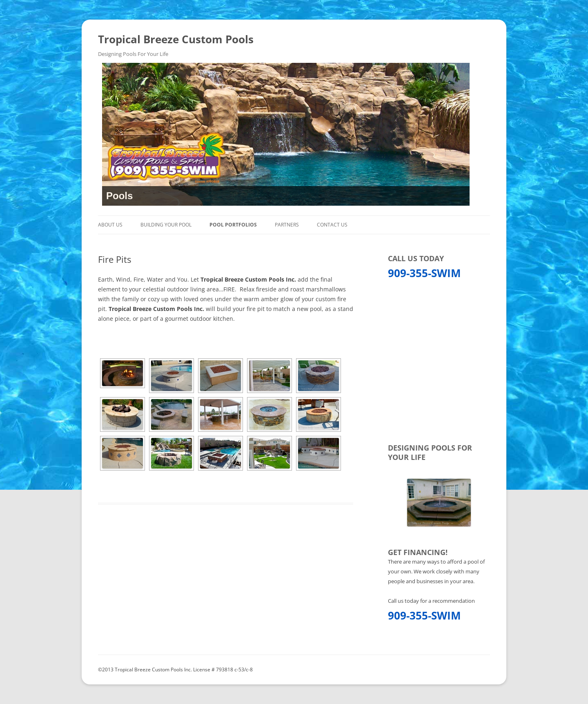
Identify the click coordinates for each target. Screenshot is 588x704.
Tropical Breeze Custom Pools (176, 39)
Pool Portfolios (233, 225)
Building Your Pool (166, 225)
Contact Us (332, 225)
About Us (110, 225)
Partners (287, 225)
